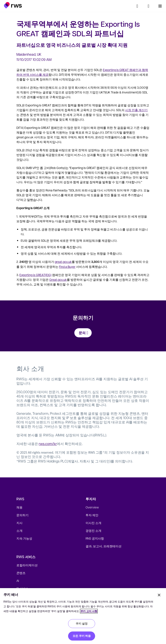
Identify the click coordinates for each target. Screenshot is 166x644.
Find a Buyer (67, 267)
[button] (13, 5)
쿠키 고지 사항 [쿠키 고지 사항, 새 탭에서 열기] (89, 611)
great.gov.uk (63, 262)
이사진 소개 (93, 523)
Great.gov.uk (58, 279)
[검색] (137, 6)
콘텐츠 (21, 573)
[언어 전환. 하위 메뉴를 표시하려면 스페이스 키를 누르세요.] (148, 6)
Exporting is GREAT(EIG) (35, 275)
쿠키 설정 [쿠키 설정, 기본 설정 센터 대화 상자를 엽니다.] (82, 623)
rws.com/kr (48, 444)
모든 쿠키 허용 (82, 636)
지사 (19, 523)
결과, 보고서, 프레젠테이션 (104, 546)
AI (18, 581)
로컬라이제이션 (27, 565)
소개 (19, 530)
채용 (19, 507)
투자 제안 (92, 515)
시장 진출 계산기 (136, 110)
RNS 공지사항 (95, 538)
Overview (92, 507)
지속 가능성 (24, 538)
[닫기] (159, 595)
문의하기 (22, 515)
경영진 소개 (93, 530)
